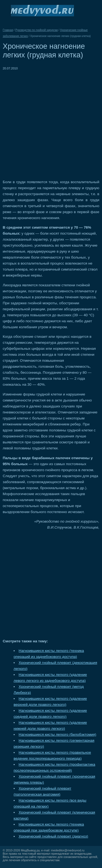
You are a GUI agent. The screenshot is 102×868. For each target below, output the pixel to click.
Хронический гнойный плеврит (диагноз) (53, 836)
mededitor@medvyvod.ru (68, 850)
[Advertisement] (51, 122)
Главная (8, 30)
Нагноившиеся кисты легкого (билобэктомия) (58, 734)
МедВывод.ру (30, 850)
